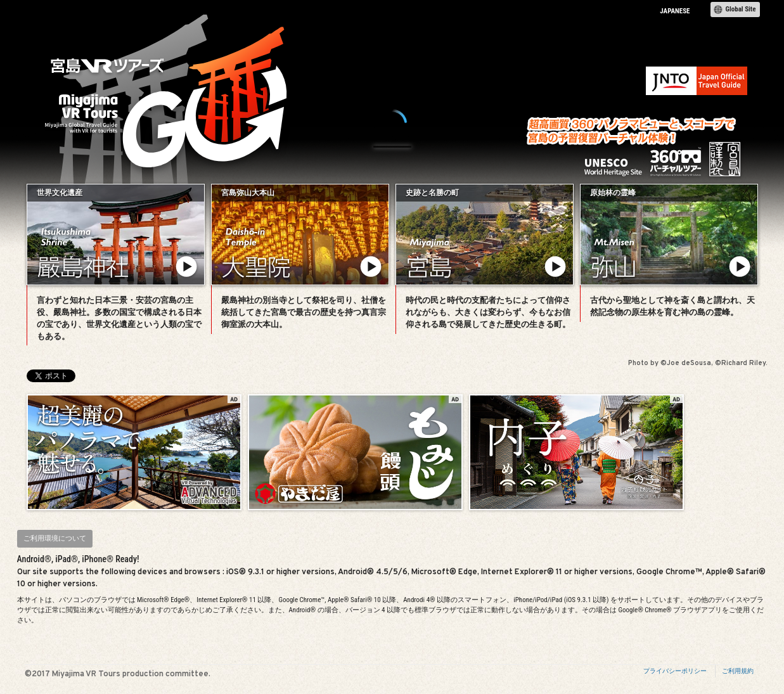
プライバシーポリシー (675, 671)
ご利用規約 (738, 671)
